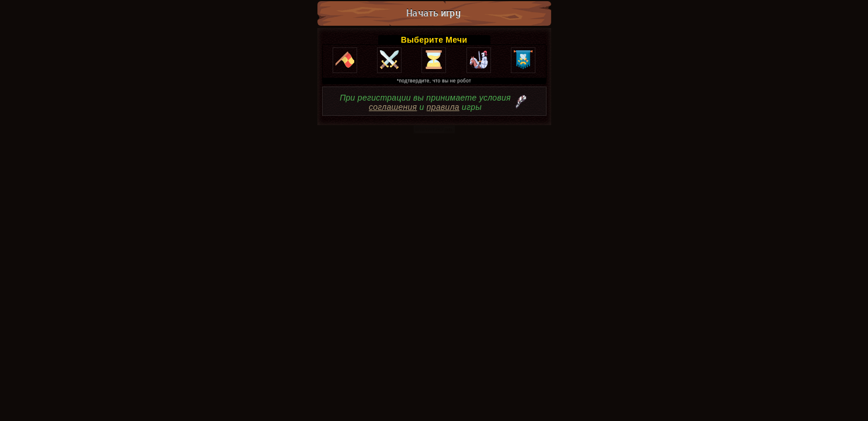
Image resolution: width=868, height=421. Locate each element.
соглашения (393, 107)
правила (443, 107)
